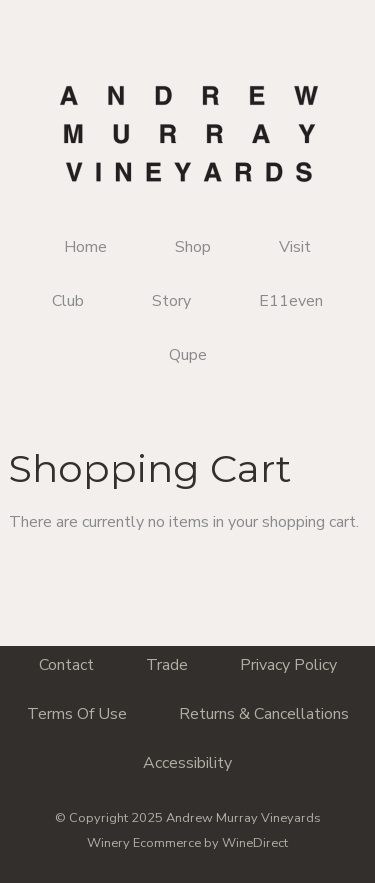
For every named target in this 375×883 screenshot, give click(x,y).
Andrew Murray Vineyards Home (188, 134)
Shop (193, 247)
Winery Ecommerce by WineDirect (187, 843)
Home (85, 247)
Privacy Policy (288, 665)
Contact (66, 665)
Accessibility (187, 763)
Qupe (188, 355)
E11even (291, 301)
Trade (167, 665)
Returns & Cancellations (264, 714)
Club (68, 301)
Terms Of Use (77, 714)
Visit (295, 247)
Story (171, 301)
